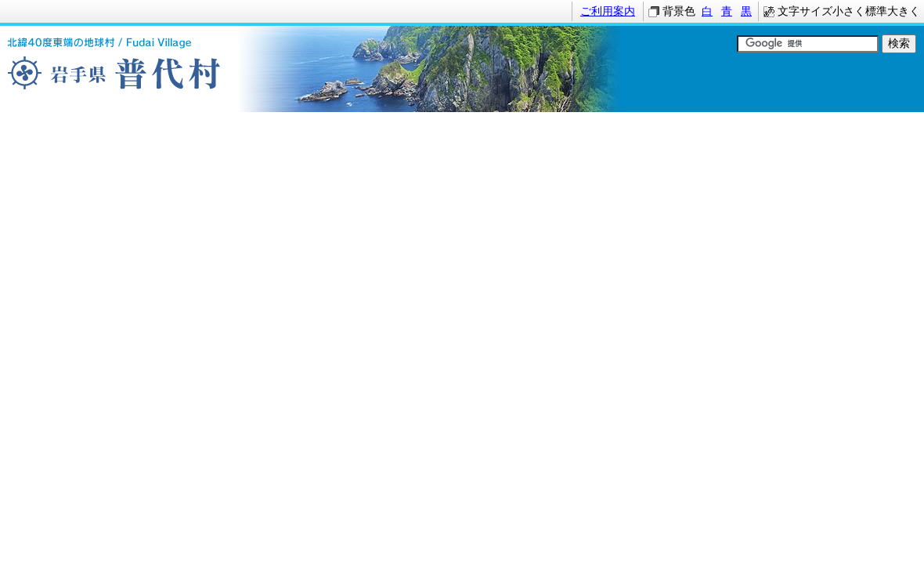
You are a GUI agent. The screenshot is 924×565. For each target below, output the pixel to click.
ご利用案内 (608, 11)
